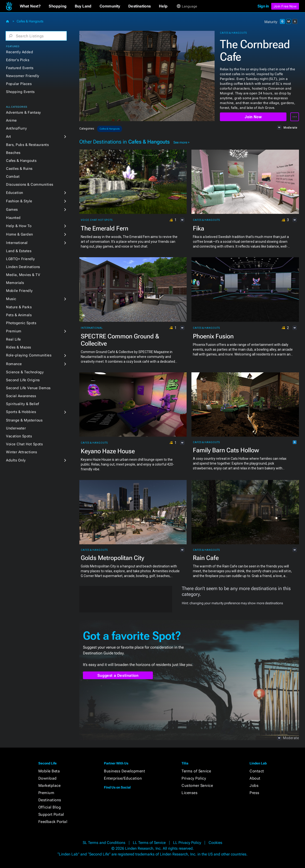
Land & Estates (19, 251)
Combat (13, 177)
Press (254, 793)
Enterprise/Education (123, 778)
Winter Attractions (21, 452)
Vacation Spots (19, 436)
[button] (30, 6)
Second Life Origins (23, 380)
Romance (14, 364)
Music (11, 299)
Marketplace (50, 786)
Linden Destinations (23, 267)
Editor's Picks (18, 60)
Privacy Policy (194, 778)
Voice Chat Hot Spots (24, 444)
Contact (257, 771)
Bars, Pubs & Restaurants (27, 145)
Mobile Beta (49, 771)
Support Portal (51, 814)
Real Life (14, 339)
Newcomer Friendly (23, 76)
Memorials (15, 283)
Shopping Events (20, 92)
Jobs (254, 786)
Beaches (13, 153)
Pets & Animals (19, 315)
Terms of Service (196, 771)
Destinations (50, 800)
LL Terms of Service (149, 843)
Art (9, 137)
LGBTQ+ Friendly (20, 259)
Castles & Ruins (19, 169)
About (255, 778)
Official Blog (50, 807)
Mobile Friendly (19, 291)
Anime (11, 120)
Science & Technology (25, 372)
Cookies (215, 843)
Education (15, 193)
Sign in (263, 6)
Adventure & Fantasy (24, 112)
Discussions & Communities (30, 184)
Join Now (253, 117)
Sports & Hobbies (21, 412)
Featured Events (20, 68)
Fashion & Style (19, 201)
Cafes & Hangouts (30, 21)
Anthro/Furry (16, 128)
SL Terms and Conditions (104, 843)
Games (12, 210)
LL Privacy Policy (187, 843)
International (17, 243)
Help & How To (19, 226)
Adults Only (16, 460)
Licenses (190, 793)
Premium (14, 331)
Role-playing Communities (29, 355)
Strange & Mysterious (24, 420)
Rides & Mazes (19, 347)
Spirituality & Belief (23, 404)
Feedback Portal (53, 822)
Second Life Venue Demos (28, 388)
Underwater (16, 428)
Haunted (13, 218)
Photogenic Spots (21, 323)
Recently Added (20, 52)
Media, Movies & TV (23, 275)
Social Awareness (21, 396)
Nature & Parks (19, 307)
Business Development (124, 771)
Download (47, 778)
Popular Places (19, 84)
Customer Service (197, 786)
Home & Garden (20, 234)
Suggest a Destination (118, 675)
